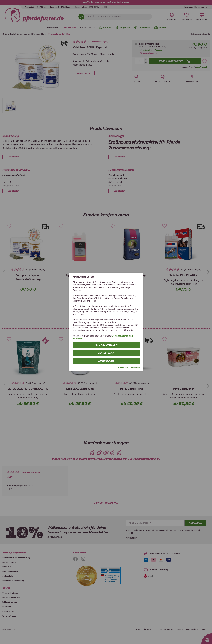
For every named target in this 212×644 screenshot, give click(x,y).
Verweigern (106, 353)
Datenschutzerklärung (122, 336)
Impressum (78, 338)
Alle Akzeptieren (106, 345)
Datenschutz (123, 367)
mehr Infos (106, 361)
